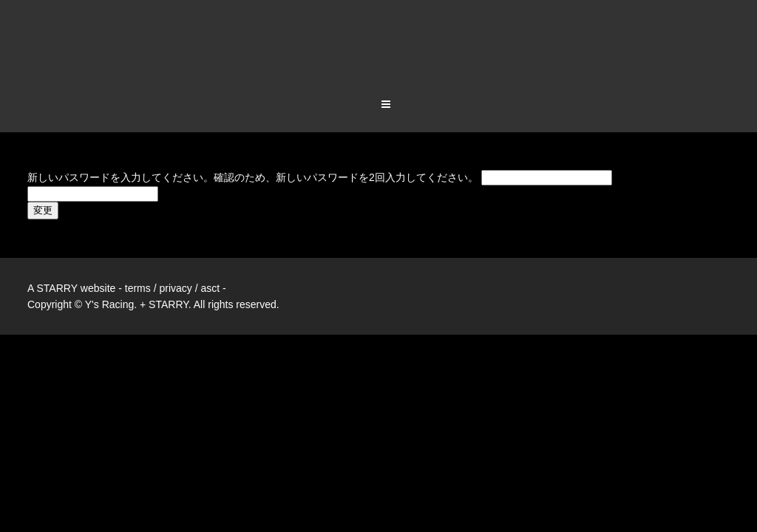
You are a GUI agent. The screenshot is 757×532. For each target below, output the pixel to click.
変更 (43, 153)
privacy (175, 231)
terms (138, 231)
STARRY (57, 231)
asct (210, 231)
